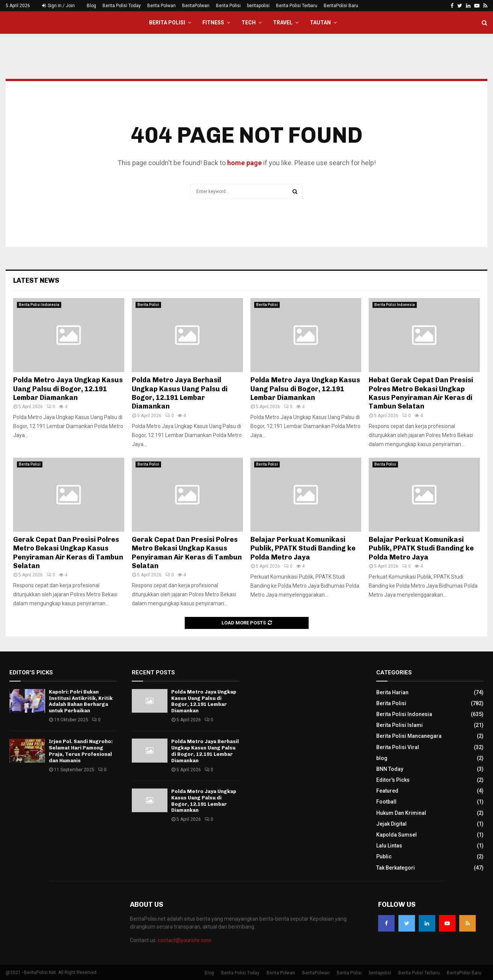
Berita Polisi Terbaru (297, 6)
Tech (249, 23)
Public (384, 856)
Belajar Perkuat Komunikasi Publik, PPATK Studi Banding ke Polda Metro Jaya (303, 548)
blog (382, 758)
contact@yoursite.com (185, 940)
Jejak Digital (391, 824)
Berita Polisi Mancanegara (409, 736)
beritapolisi (258, 6)
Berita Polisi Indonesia (39, 305)
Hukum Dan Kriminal (401, 813)
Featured (387, 791)
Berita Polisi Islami (400, 725)
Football (386, 802)
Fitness (213, 23)
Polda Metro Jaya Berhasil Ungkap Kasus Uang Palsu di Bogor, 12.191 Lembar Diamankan (180, 393)
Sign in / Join (58, 6)
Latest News (36, 280)
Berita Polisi (228, 6)
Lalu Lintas (389, 846)
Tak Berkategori (396, 868)
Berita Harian (392, 692)
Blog (91, 6)
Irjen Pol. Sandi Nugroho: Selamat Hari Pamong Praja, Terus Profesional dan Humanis (81, 751)
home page (244, 163)
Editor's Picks (393, 780)
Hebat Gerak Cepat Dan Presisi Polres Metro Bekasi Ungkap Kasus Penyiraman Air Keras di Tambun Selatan (421, 393)
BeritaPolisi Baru (341, 6)
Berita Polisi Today (122, 6)
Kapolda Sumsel (397, 835)
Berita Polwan (161, 6)
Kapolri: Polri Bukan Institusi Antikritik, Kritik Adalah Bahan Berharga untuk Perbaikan (81, 701)
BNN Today (390, 769)
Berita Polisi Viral (398, 747)
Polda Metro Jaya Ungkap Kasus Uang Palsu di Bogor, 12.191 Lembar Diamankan (68, 389)
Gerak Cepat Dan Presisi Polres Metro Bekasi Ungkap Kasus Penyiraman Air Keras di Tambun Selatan (68, 553)
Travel (283, 23)
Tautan (320, 23)
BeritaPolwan (196, 6)
